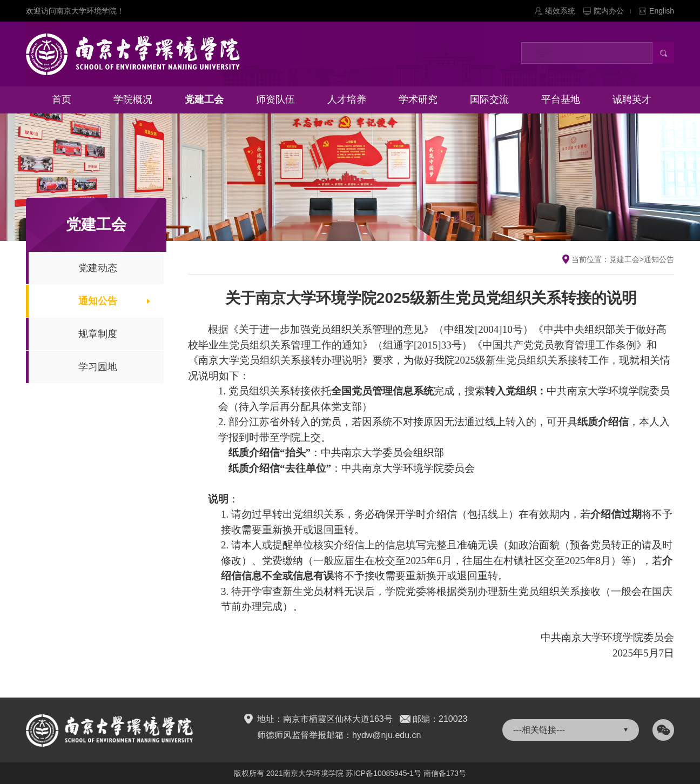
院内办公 (612, 11)
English (662, 11)
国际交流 (489, 99)
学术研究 (418, 99)
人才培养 (347, 99)
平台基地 (561, 99)
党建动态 (98, 268)
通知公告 (98, 301)
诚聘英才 (632, 99)
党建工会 (204, 99)
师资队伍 (275, 99)
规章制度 (98, 334)
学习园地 (98, 367)
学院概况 (133, 99)
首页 (62, 99)
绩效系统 (560, 11)
